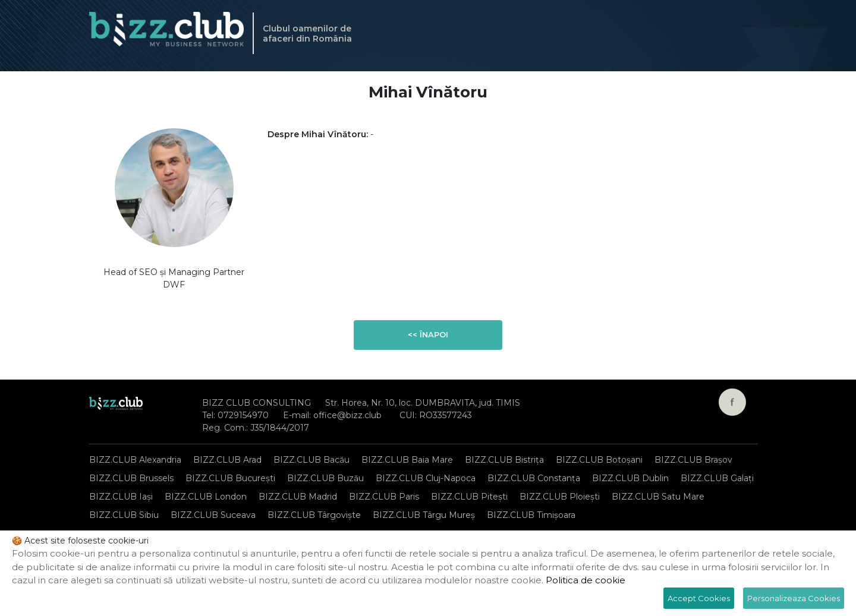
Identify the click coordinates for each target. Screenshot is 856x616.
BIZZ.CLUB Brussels (131, 478)
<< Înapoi (428, 334)
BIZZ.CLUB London (206, 497)
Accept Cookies (699, 598)
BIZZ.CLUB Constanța (534, 478)
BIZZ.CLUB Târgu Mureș (424, 515)
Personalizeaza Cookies (794, 598)
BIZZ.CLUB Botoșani (599, 460)
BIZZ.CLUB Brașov (693, 460)
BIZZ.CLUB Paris (384, 497)
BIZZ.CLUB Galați (717, 478)
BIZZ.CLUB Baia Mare (407, 460)
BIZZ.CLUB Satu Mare (658, 497)
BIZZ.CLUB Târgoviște (314, 515)
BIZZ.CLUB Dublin (630, 478)
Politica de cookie (586, 580)
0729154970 (243, 415)
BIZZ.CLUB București (230, 478)
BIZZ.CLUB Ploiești (560, 497)
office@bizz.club (347, 415)
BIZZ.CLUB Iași (121, 497)
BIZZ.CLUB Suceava (213, 515)
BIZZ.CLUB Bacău (311, 460)
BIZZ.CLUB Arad (227, 460)
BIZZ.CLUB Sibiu (124, 515)
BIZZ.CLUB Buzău (325, 478)
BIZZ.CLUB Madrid (298, 497)
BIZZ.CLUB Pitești (469, 497)
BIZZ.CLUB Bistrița (504, 460)
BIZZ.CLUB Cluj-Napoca (426, 478)
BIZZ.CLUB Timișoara (531, 515)
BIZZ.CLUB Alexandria (135, 460)
